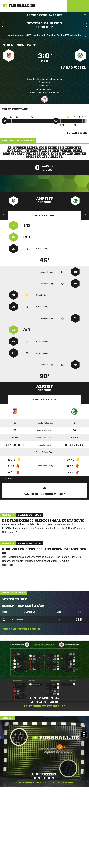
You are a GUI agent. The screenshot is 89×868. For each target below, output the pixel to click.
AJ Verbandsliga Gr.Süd (56, 15)
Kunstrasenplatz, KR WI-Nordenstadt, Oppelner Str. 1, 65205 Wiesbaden (47, 36)
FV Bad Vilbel (73, 67)
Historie (4, 399)
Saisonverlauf (85, 399)
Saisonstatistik (45, 400)
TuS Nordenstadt (19, 45)
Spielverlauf (44, 215)
